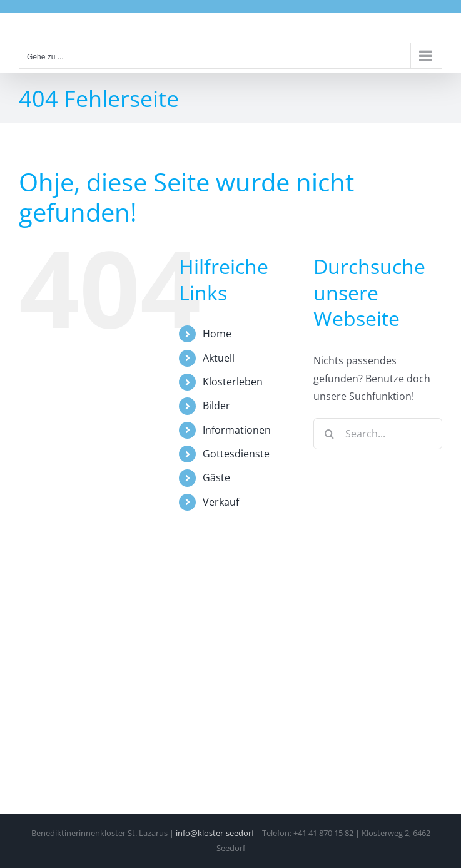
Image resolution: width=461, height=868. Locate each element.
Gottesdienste (236, 454)
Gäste (216, 477)
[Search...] (378, 434)
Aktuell (219, 358)
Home (217, 334)
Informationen (237, 430)
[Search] (329, 434)
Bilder (216, 406)
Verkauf (221, 502)
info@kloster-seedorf (215, 833)
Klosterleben (233, 382)
